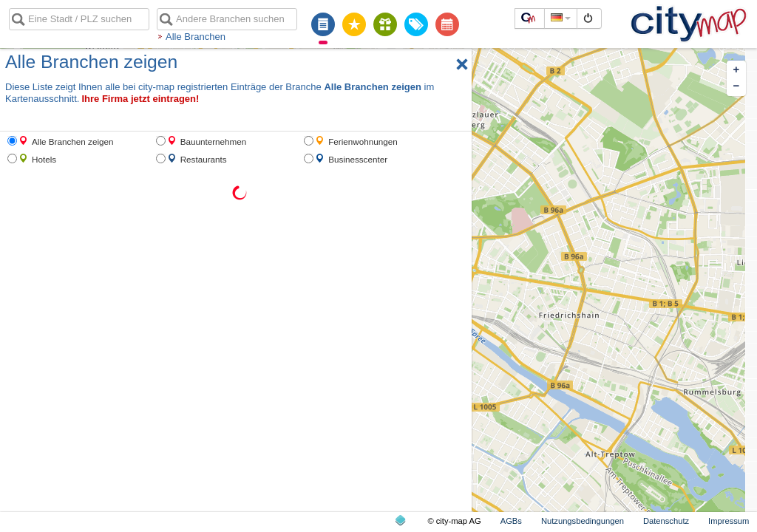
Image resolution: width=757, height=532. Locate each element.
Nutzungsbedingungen (583, 521)
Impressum (729, 521)
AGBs (511, 521)
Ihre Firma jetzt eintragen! (140, 99)
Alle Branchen (196, 37)
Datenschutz (666, 521)
